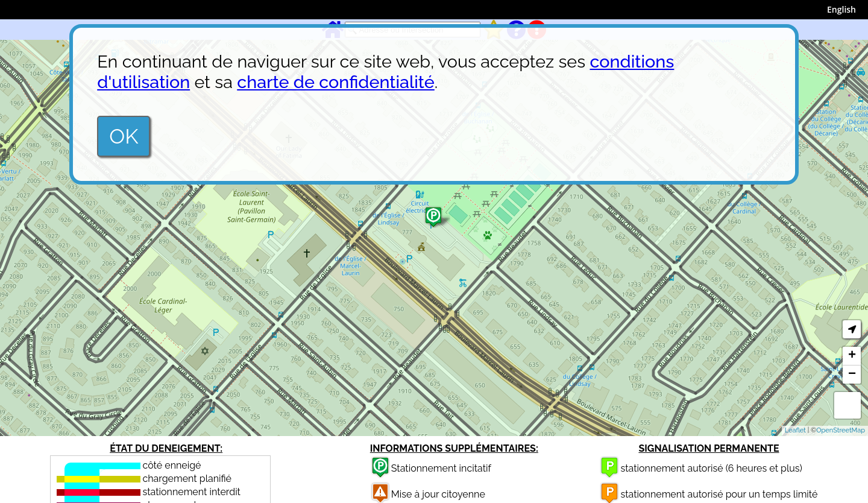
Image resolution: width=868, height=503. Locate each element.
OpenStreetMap (841, 430)
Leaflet (795, 430)
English (841, 9)
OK (124, 136)
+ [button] (852, 356)
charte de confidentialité (336, 82)
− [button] (852, 375)
